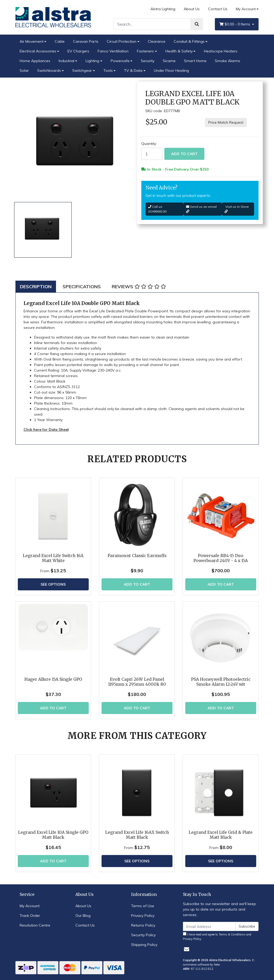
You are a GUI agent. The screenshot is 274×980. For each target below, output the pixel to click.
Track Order (30, 916)
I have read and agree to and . (217, 936)
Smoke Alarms (228, 61)
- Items (235, 24)
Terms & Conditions (232, 934)
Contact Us (218, 9)
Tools (108, 70)
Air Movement (32, 41)
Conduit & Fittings (189, 41)
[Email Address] (209, 926)
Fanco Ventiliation (113, 51)
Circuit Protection (122, 41)
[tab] (36, 287)
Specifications (82, 287)
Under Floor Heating (171, 70)
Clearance (157, 41)
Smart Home (195, 61)
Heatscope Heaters (221, 51)
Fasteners (145, 51)
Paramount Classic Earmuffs (137, 556)
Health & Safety (179, 51)
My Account (30, 906)
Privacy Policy (143, 916)
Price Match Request (226, 122)
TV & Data (133, 70)
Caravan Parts (86, 41)
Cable (60, 41)
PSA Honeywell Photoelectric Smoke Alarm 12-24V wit (221, 682)
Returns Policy (143, 925)
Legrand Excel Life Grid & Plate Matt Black (221, 835)
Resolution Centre (35, 925)
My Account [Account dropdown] (246, 9)
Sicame (169, 61)
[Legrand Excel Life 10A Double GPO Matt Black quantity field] (152, 154)
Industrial (66, 61)
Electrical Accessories (38, 51)
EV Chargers (78, 51)
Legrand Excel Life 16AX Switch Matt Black (137, 835)
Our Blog (83, 916)
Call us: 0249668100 (157, 209)
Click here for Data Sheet (46, 429)
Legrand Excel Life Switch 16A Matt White (53, 558)
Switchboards (49, 70)
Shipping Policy (144, 945)
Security (148, 61)
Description (36, 287)
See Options (53, 584)
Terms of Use (143, 906)
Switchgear (82, 70)
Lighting (92, 61)
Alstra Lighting (163, 9)
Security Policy (143, 935)
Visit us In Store (237, 209)
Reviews (139, 287)
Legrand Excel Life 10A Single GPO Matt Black (53, 835)
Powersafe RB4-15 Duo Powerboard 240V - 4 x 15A (221, 558)
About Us (192, 9)
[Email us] (187, 949)
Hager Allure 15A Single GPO (53, 679)
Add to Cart (184, 154)
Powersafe (120, 61)
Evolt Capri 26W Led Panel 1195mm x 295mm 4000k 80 (137, 682)
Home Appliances (35, 61)
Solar (24, 70)
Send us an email (201, 209)
